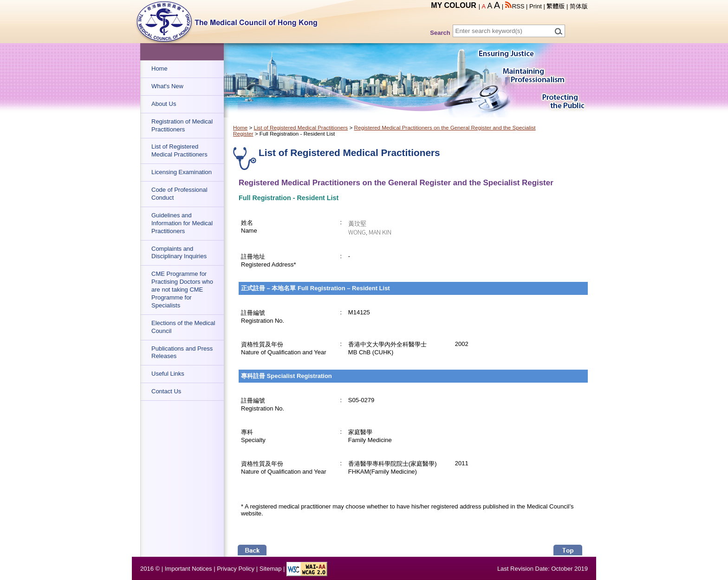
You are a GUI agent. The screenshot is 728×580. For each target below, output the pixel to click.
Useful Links (168, 374)
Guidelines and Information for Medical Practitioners (182, 223)
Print (536, 6)
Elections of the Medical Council (183, 327)
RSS (515, 6)
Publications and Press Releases (182, 352)
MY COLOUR (453, 5)
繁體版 (556, 6)
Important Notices (188, 569)
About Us (164, 104)
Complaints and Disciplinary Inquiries (179, 253)
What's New (167, 86)
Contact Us (166, 391)
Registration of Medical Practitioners (182, 125)
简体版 (579, 6)
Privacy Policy (236, 569)
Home (159, 68)
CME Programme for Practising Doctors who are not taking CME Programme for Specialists (182, 290)
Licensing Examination (182, 172)
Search (440, 33)
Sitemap (271, 569)
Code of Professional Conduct (179, 194)
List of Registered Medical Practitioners (179, 150)
